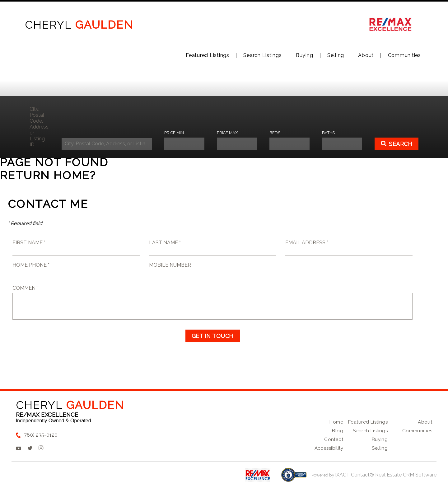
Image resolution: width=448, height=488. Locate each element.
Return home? (48, 175)
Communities (404, 55)
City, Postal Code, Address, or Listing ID (39, 127)
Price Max (227, 133)
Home (336, 422)
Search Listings (262, 55)
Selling (336, 55)
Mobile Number (170, 265)
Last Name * (165, 243)
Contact (334, 439)
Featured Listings (208, 55)
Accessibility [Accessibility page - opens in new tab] (329, 448)
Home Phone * (31, 265)
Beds (275, 133)
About (366, 55)
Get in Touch (213, 336)
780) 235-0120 (41, 435)
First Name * (29, 243)
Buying (305, 55)
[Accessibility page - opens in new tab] (294, 478)
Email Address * (307, 243)
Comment (26, 288)
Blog (338, 431)
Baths (328, 133)
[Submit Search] (397, 144)
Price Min (174, 133)
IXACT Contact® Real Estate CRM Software (386, 475)
